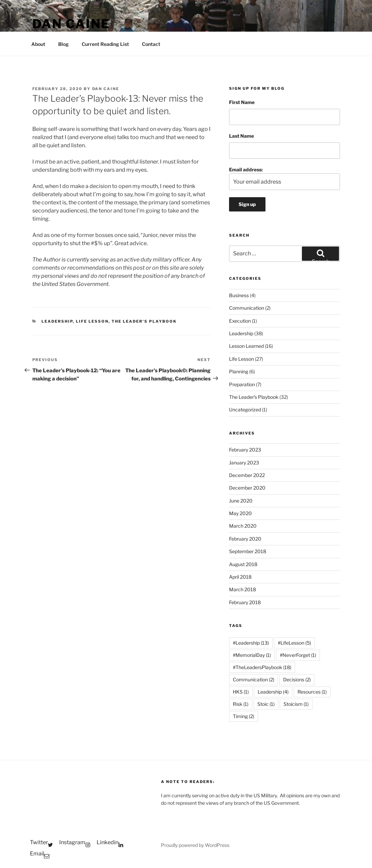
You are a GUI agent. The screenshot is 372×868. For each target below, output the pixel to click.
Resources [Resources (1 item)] (312, 692)
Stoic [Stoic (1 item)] (266, 704)
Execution (240, 321)
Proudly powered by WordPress (195, 845)
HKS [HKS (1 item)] (241, 692)
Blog (63, 44)
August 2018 (243, 564)
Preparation (242, 384)
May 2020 (240, 513)
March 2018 (242, 589)
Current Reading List (105, 44)
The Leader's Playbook (144, 321)
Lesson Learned (246, 346)
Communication (247, 308)
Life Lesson (92, 321)
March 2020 (243, 526)
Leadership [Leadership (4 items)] (273, 692)
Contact (151, 44)
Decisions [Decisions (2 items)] (297, 679)
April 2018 (240, 577)
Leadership (57, 321)
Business (239, 295)
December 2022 (247, 475)
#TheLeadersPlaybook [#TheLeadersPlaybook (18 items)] (262, 667)
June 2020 (241, 501)
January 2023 (244, 463)
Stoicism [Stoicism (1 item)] (296, 704)
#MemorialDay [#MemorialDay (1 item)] (252, 655)
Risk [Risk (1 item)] (241, 704)
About (38, 44)
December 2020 (247, 488)
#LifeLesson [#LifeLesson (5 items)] (294, 643)
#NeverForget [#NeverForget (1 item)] (298, 655)
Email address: (284, 178)
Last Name (241, 136)
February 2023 (245, 450)
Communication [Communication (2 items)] (254, 679)
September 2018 (248, 551)
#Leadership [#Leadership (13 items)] (251, 643)
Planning (239, 371)
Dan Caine (71, 24)
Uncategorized (245, 410)
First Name (242, 102)
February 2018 (245, 602)
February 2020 (245, 539)
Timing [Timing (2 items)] (244, 716)
